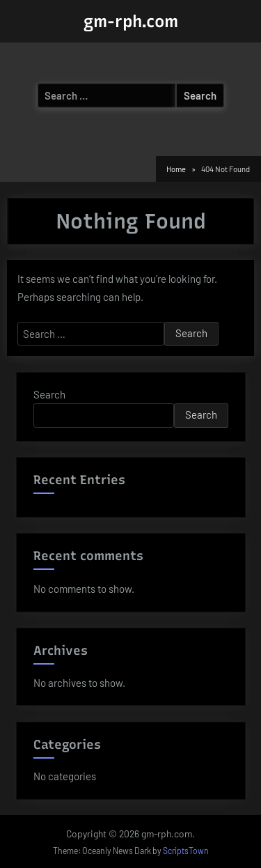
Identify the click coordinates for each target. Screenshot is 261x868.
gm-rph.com (131, 21)
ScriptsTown (186, 851)
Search (49, 394)
